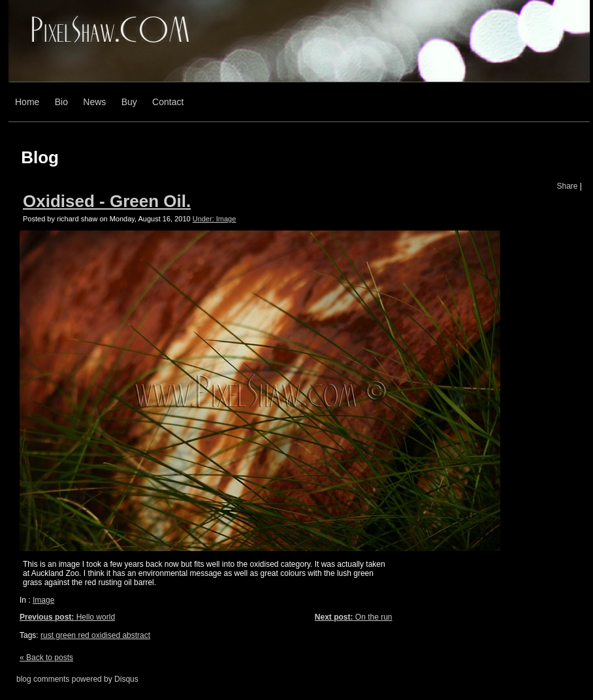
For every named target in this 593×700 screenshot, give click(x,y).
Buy (129, 102)
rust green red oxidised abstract (95, 635)
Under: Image (215, 219)
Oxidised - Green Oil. (107, 201)
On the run (354, 617)
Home (27, 102)
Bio (61, 102)
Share (567, 186)
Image (43, 600)
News (94, 102)
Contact (168, 102)
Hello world (67, 617)
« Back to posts (46, 658)
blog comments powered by (77, 679)
